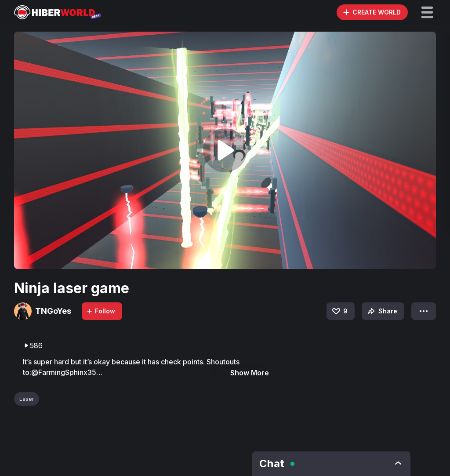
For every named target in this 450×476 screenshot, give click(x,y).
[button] (427, 12)
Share (382, 311)
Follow (101, 311)
